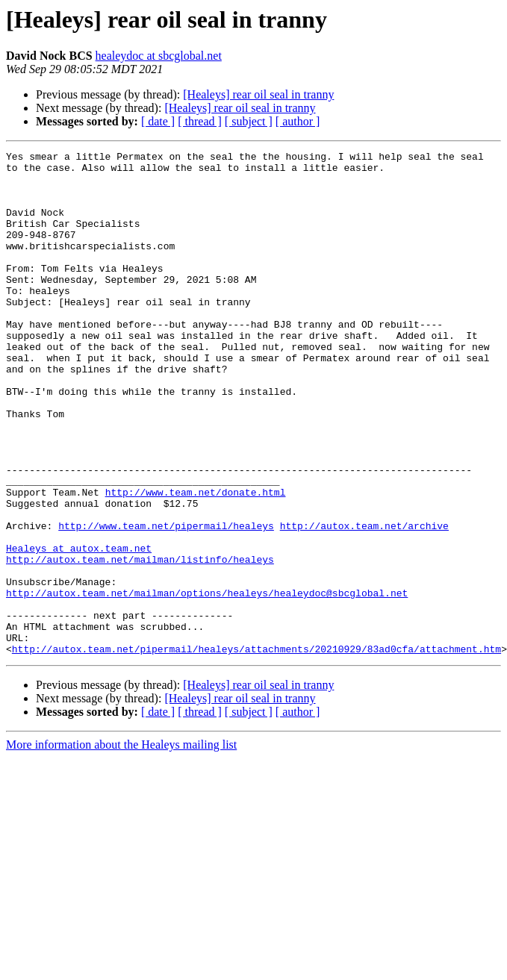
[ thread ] (200, 121)
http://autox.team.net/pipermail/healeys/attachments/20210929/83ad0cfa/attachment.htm (256, 749)
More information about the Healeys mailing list (121, 845)
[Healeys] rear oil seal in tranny (258, 94)
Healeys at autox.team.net (79, 628)
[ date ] (158, 121)
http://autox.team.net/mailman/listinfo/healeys (140, 642)
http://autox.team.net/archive (364, 602)
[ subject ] (249, 121)
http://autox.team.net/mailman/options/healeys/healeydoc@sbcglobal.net (207, 682)
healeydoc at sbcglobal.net (159, 56)
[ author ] (298, 121)
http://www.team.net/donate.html (196, 561)
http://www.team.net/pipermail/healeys (166, 602)
